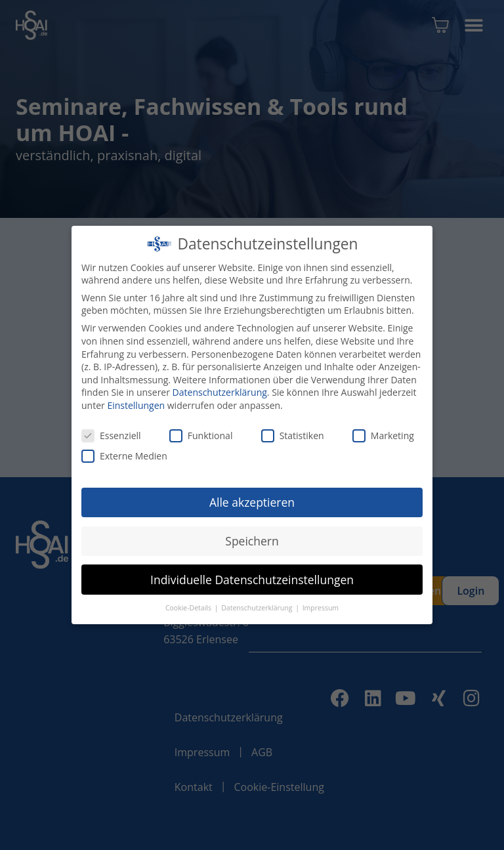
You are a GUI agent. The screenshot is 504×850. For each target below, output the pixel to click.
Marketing (383, 436)
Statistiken (293, 436)
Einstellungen (136, 405)
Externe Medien (124, 456)
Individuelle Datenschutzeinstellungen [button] (252, 580)
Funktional (201, 436)
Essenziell (111, 436)
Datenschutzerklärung (220, 392)
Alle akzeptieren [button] (252, 502)
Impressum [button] (321, 608)
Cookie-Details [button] (189, 608)
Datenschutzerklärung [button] (258, 608)
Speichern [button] (252, 541)
